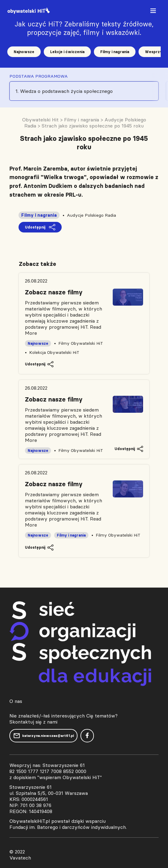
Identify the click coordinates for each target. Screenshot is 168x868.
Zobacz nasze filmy (54, 292)
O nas (16, 701)
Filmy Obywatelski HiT (81, 343)
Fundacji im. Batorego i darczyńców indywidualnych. (68, 827)
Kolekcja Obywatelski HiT (54, 352)
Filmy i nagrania (115, 52)
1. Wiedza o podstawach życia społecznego (64, 91)
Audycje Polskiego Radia (91, 215)
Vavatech (20, 858)
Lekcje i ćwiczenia (67, 52)
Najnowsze (24, 52)
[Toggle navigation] (154, 12)
